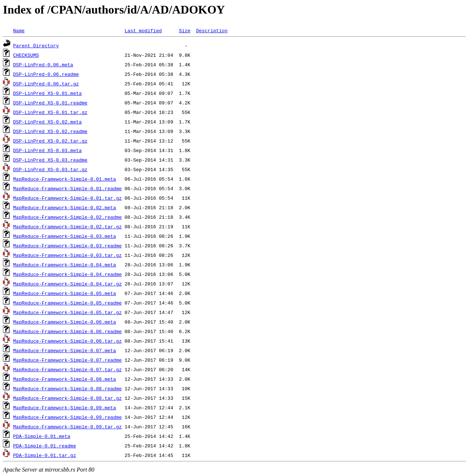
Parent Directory (36, 45)
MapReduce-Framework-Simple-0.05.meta (65, 293)
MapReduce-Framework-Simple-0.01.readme (67, 188)
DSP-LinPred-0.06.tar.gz (46, 84)
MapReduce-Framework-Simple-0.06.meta (65, 322)
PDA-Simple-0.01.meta (42, 436)
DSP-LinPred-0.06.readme (46, 74)
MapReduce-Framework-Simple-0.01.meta (65, 179)
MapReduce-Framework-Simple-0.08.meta (65, 379)
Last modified (143, 30)
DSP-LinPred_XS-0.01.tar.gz (50, 112)
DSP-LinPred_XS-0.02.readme (50, 131)
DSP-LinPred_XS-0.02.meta (47, 122)
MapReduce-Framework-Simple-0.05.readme (67, 303)
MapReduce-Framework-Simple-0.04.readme (67, 274)
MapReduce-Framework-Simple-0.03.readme (67, 246)
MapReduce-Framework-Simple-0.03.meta (65, 236)
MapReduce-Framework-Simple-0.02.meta (65, 207)
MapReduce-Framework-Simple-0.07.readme (67, 360)
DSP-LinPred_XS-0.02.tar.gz (50, 141)
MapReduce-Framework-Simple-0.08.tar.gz (67, 398)
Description (212, 30)
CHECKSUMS (26, 55)
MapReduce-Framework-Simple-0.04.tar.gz (67, 284)
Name (19, 30)
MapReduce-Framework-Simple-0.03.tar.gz (67, 255)
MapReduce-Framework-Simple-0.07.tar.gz (67, 369)
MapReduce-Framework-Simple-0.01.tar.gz (67, 198)
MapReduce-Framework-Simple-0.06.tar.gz (67, 341)
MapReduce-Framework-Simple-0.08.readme (67, 388)
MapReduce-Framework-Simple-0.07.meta (65, 350)
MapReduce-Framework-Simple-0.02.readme (67, 217)
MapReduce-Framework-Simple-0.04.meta (65, 265)
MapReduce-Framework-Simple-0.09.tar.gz (67, 427)
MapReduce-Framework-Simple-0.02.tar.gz (67, 226)
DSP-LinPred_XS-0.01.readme (50, 103)
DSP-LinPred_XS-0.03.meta (47, 150)
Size (184, 30)
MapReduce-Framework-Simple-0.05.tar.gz (67, 312)
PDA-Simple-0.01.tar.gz (45, 455)
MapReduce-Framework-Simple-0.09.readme (67, 417)
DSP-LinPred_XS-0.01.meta (47, 93)
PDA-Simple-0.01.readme (45, 446)
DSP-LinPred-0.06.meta (43, 64)
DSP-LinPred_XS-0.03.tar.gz (50, 169)
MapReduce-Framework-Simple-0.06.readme (67, 331)
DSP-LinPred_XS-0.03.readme (50, 160)
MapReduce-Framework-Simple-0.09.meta (65, 407)
